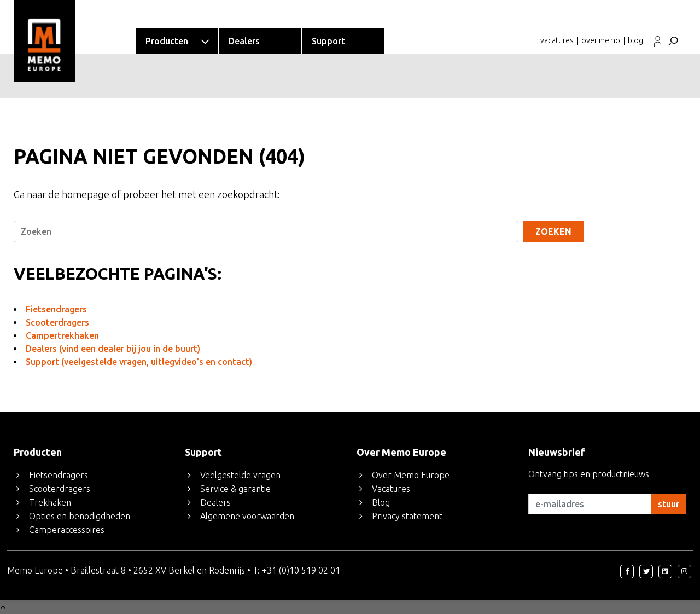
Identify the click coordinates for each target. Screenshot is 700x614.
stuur (669, 504)
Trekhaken (50, 502)
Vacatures (391, 489)
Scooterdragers (57, 322)
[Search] (266, 231)
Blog (381, 502)
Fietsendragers (56, 309)
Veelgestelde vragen (240, 475)
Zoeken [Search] (553, 231)
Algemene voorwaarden (247, 516)
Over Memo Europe (411, 475)
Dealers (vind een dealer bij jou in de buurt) (113, 349)
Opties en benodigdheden (80, 516)
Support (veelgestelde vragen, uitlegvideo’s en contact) (139, 362)
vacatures (557, 40)
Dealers (215, 502)
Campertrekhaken (62, 335)
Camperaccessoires (67, 530)
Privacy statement (407, 516)
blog (635, 40)
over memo (601, 40)
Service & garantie (235, 489)
